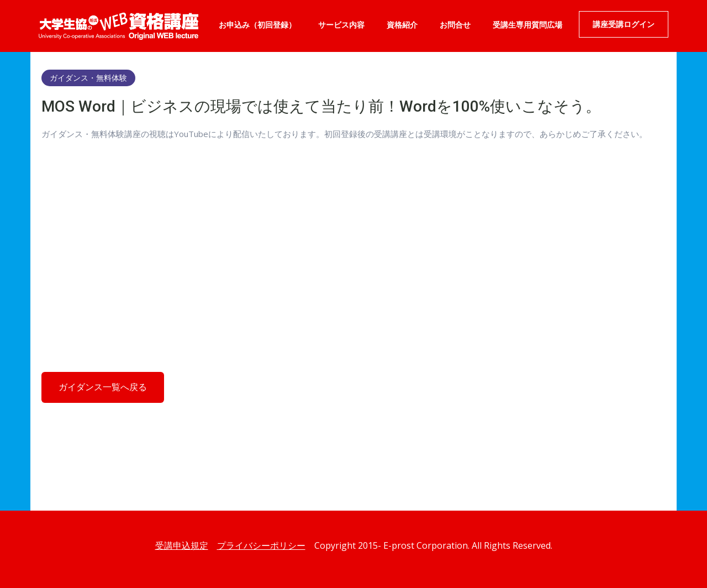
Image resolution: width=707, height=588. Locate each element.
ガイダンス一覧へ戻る (103, 387)
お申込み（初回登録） (257, 25)
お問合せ (455, 25)
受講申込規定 (182, 545)
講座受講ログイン (624, 24)
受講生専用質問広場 (527, 25)
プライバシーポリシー (261, 545)
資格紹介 (402, 25)
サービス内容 (341, 25)
